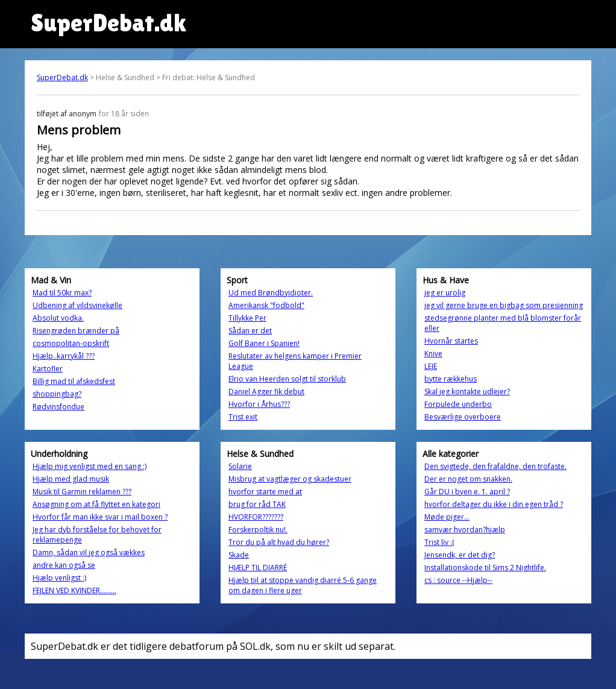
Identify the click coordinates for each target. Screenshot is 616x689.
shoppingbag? (57, 394)
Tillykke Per (247, 318)
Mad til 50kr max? (62, 293)
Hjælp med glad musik (71, 479)
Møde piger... (447, 517)
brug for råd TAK (257, 504)
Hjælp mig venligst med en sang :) (90, 466)
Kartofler (48, 369)
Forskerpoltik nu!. (258, 530)
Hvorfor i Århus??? (259, 404)
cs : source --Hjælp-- (458, 580)
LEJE (431, 366)
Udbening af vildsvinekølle (77, 305)
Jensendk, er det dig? (460, 555)
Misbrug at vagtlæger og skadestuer (290, 479)
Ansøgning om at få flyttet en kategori (96, 504)
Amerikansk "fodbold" (266, 305)
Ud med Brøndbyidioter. (271, 293)
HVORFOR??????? (256, 517)
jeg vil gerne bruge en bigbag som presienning (504, 305)
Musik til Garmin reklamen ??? (82, 492)
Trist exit (243, 417)
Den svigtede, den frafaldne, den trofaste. (495, 466)
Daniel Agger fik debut (266, 392)
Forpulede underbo (458, 404)
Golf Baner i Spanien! (264, 343)
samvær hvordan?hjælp (465, 530)
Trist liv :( (439, 542)
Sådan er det (250, 331)
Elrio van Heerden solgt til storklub (287, 379)
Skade (239, 555)
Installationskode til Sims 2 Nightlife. (485, 568)
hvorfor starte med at (265, 492)
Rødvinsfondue (58, 407)
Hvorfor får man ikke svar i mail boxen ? (100, 517)
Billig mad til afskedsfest (74, 381)
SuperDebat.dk (62, 77)
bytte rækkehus (451, 379)
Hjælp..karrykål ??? (64, 356)
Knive (433, 354)
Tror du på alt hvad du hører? (279, 542)
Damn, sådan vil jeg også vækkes (89, 552)
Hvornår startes (451, 341)
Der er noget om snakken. (468, 479)
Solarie (240, 466)
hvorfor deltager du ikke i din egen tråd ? (494, 504)
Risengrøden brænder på (76, 331)
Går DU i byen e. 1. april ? (467, 492)
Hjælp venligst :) (59, 578)
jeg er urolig (445, 293)
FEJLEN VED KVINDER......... (74, 590)
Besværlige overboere (463, 417)
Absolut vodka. (58, 318)
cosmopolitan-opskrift (71, 343)
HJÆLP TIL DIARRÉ (258, 568)
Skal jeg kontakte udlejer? (467, 392)
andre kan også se (64, 565)
